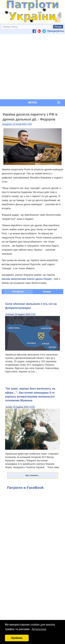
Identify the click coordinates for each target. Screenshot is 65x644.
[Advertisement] (32, 67)
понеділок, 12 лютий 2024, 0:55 (17, 124)
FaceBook (18, 292)
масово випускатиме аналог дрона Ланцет (27, 279)
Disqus (47, 292)
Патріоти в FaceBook (25, 488)
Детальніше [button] (39, 629)
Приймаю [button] (17, 638)
